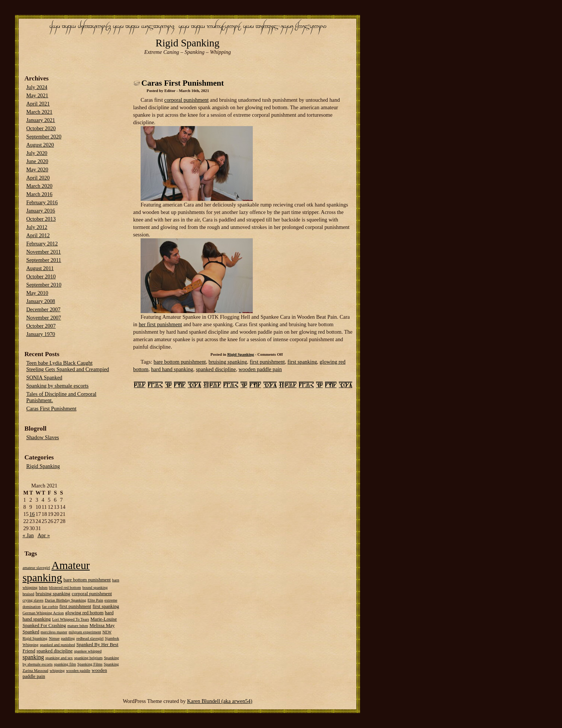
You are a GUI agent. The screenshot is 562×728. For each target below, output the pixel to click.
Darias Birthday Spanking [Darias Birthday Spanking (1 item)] (66, 600)
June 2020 (37, 161)
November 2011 (44, 252)
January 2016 (41, 211)
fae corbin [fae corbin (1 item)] (50, 607)
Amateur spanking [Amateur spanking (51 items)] (56, 571)
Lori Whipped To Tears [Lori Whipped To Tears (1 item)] (70, 619)
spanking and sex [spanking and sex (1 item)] (59, 658)
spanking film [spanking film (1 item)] (65, 664)
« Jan (28, 535)
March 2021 (39, 112)
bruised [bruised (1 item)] (28, 594)
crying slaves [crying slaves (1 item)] (33, 600)
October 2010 (41, 276)
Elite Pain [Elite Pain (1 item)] (95, 600)
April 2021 (38, 104)
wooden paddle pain (260, 369)
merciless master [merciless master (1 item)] (54, 632)
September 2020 (44, 137)
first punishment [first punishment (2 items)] (75, 606)
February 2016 (42, 202)
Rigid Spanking (188, 43)
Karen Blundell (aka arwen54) (220, 701)
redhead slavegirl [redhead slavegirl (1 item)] (90, 638)
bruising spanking (228, 362)
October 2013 (41, 219)
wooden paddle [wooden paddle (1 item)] (78, 671)
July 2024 (37, 87)
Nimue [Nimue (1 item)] (54, 638)
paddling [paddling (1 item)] (68, 638)
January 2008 (41, 301)
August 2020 (40, 145)
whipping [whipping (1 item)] (57, 671)
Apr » (44, 535)
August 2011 (40, 268)
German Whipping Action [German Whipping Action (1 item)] (43, 613)
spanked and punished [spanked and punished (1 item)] (57, 645)
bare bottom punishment (180, 362)
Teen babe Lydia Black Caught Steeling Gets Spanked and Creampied (67, 366)
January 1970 (41, 334)
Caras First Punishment (183, 83)
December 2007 (43, 309)
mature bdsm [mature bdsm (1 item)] (78, 626)
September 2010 (44, 285)
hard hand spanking (172, 369)
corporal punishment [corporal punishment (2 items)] (92, 594)
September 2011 (44, 260)
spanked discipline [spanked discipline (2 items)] (55, 651)
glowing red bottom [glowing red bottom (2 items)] (84, 613)
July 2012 (37, 227)
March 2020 (39, 186)
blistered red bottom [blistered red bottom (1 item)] (65, 588)
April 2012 (38, 235)
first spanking (302, 362)
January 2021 (41, 120)
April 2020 (38, 178)
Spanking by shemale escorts (57, 386)
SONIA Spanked (44, 377)
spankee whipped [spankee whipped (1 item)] (88, 651)
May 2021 (37, 95)
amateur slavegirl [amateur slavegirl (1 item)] (36, 568)
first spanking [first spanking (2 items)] (106, 606)
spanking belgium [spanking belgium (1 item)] (88, 658)
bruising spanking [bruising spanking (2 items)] (53, 594)
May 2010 (37, 293)
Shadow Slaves (43, 437)
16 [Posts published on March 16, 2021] (32, 514)
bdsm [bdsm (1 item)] (43, 588)
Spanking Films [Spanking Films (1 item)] (90, 664)
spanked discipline (216, 369)
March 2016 (39, 194)
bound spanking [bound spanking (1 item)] (95, 588)
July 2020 (37, 153)
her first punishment (160, 324)
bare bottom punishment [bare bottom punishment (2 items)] (87, 580)
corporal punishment (186, 100)
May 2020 (37, 169)
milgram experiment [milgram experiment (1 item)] (85, 632)
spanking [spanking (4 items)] (33, 657)
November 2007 (44, 318)
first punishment (267, 362)
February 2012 (42, 244)
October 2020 (41, 128)
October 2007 (41, 326)
